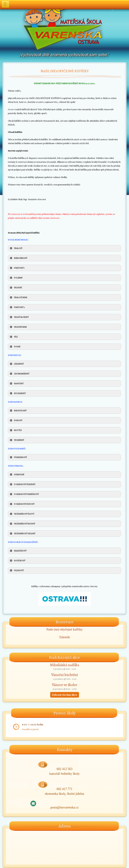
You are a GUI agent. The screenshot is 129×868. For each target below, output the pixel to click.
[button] (64, 248)
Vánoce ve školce (65, 685)
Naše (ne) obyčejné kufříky (64, 629)
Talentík (65, 637)
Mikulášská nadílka (65, 665)
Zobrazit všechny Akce (65, 695)
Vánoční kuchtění (65, 675)
